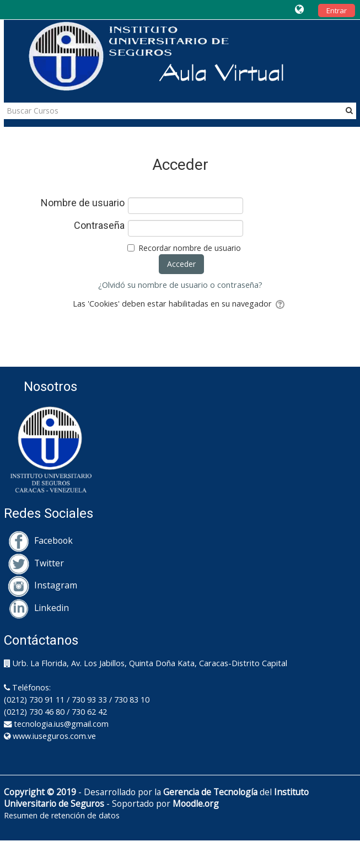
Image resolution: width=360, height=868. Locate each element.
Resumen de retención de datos (62, 815)
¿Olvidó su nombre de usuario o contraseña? (180, 285)
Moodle (188, 803)
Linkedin (38, 608)
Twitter (36, 563)
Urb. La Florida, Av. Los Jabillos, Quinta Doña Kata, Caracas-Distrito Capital (150, 663)
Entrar (337, 10)
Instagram (42, 585)
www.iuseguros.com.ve (54, 736)
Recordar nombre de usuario (190, 248)
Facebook (40, 540)
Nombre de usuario (83, 203)
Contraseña (99, 226)
